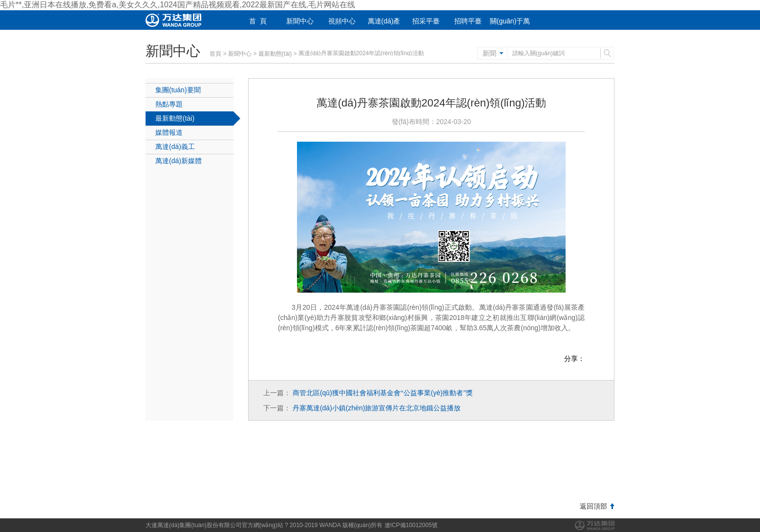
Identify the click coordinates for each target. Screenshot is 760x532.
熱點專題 (169, 104)
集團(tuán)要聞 (178, 90)
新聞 (489, 53)
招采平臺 (426, 21)
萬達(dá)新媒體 (179, 161)
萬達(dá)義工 (175, 147)
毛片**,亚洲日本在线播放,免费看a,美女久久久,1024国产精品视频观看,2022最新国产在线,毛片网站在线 (178, 5)
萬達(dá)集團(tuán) (595, 525)
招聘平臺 (468, 21)
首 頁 (258, 21)
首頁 (215, 54)
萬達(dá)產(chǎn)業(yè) (384, 27)
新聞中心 (300, 21)
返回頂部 (593, 506)
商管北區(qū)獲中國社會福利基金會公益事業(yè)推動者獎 (383, 393)
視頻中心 (342, 21)
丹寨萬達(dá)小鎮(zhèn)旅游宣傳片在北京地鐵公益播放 (377, 408)
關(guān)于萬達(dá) (510, 27)
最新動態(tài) (275, 54)
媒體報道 (169, 132)
